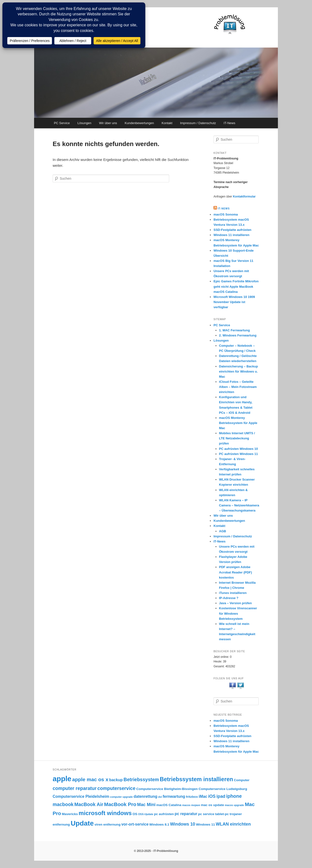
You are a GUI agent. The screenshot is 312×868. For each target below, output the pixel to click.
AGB (223, 531)
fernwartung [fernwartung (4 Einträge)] (174, 796)
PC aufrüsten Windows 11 (239, 454)
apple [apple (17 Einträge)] (62, 779)
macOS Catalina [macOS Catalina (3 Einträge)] (169, 805)
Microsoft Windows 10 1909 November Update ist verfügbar (234, 302)
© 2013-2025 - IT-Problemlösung (156, 851)
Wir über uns (108, 123)
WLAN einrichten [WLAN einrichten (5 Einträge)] (233, 824)
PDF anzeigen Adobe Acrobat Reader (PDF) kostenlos (236, 572)
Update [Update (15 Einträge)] (82, 823)
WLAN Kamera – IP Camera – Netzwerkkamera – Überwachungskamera (239, 505)
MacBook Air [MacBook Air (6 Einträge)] (89, 804)
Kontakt (167, 123)
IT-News (230, 123)
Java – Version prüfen (235, 603)
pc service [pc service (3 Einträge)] (206, 814)
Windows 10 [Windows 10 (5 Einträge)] (183, 824)
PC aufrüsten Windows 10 (239, 449)
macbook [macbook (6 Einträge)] (63, 804)
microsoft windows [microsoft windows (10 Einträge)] (105, 813)
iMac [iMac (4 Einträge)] (203, 796)
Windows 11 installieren (231, 235)
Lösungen (84, 123)
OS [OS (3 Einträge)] (135, 814)
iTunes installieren (233, 593)
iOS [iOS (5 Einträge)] (212, 796)
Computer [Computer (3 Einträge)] (242, 780)
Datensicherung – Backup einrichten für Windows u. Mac (239, 371)
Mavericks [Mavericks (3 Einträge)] (70, 814)
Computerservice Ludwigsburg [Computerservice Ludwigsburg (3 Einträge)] (223, 789)
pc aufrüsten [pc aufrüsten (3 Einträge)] (164, 814)
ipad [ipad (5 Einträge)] (221, 796)
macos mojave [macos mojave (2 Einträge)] (191, 805)
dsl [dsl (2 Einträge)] (160, 797)
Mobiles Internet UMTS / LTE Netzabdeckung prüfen (237, 438)
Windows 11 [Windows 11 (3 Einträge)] (205, 824)
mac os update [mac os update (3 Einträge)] (212, 805)
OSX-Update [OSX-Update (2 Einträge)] (146, 814)
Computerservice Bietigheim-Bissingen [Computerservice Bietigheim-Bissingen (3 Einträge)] (167, 789)
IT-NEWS (224, 209)
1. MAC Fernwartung (234, 330)
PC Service (62, 123)
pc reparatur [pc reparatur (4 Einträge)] (186, 814)
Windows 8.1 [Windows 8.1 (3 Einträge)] (159, 824)
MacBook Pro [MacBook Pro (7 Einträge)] (120, 804)
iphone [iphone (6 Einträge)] (234, 796)
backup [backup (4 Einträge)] (116, 780)
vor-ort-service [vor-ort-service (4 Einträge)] (135, 824)
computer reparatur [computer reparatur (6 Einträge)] (75, 788)
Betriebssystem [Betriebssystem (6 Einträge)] (141, 779)
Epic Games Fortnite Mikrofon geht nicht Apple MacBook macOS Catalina (236, 286)
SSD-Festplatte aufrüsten (232, 230)
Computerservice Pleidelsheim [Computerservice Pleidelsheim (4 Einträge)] (81, 796)
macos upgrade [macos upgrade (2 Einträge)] (234, 805)
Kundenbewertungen (139, 123)
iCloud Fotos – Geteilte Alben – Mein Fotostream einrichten (238, 387)
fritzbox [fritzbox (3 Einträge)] (192, 797)
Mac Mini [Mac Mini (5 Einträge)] (146, 805)
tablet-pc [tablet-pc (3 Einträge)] (222, 814)
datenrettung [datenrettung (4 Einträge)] (145, 796)
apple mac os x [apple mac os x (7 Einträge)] (90, 779)
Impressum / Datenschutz (198, 123)
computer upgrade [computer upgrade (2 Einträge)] (121, 797)
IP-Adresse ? (229, 598)
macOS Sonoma (226, 214)
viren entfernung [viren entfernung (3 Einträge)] (108, 824)
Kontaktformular (244, 197)
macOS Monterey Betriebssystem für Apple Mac (238, 423)
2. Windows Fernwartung (238, 335)
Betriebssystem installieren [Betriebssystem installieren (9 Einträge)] (197, 779)
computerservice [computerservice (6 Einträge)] (116, 788)
